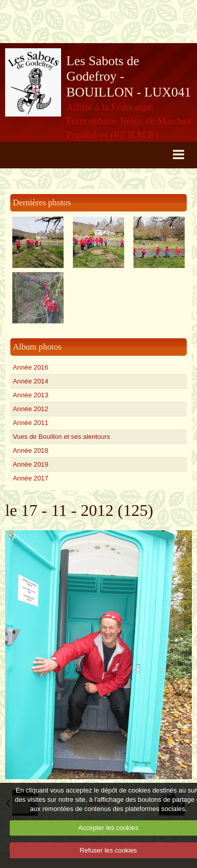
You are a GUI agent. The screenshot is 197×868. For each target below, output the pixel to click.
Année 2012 (31, 409)
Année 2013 (31, 395)
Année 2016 (31, 367)
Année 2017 (31, 478)
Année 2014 (31, 381)
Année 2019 (31, 464)
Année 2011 (31, 423)
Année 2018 (31, 450)
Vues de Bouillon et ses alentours (61, 437)
